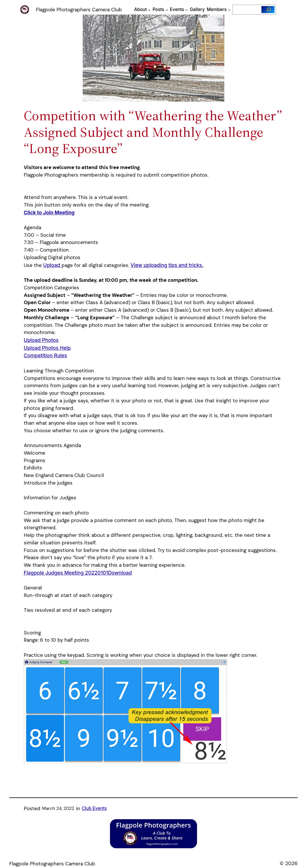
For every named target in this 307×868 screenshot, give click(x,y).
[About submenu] (149, 10)
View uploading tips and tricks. (167, 265)
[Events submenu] (186, 10)
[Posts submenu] (167, 10)
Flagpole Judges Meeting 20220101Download (78, 573)
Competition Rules (45, 355)
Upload (52, 265)
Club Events (94, 808)
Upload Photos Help (47, 348)
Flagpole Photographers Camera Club (79, 10)
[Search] (268, 10)
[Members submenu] (229, 10)
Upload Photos (41, 340)
